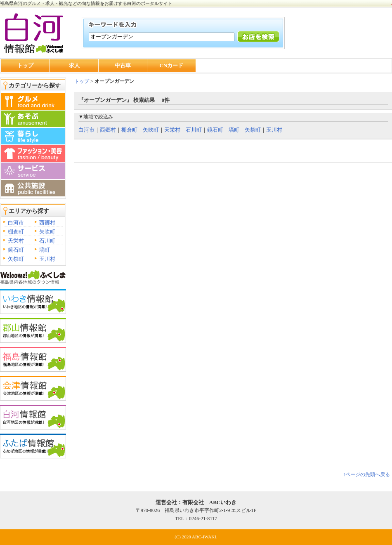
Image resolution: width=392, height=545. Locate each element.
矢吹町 (47, 232)
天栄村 (16, 241)
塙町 (45, 250)
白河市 (16, 223)
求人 (74, 65)
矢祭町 (16, 259)
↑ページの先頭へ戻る (366, 474)
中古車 (123, 65)
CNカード (172, 65)
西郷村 (47, 223)
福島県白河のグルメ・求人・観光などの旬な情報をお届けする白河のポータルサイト (86, 3)
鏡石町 (16, 250)
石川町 (47, 241)
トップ (25, 65)
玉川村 (47, 259)
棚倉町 (16, 232)
